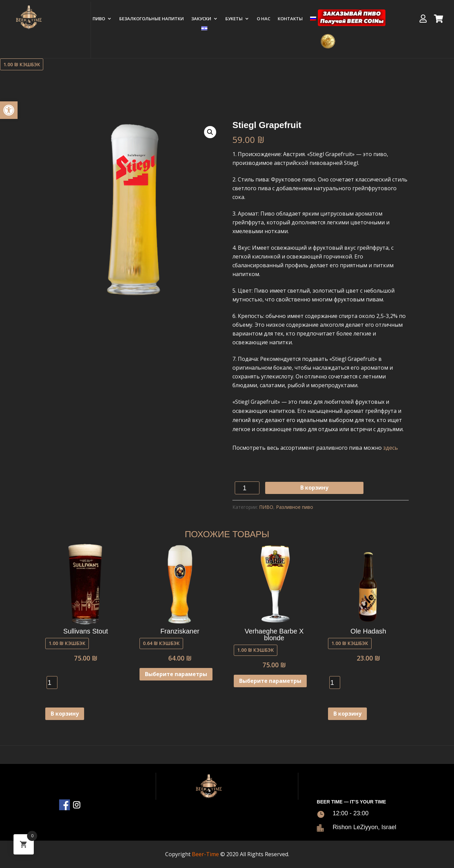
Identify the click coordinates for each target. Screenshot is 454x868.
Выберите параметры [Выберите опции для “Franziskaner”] (176, 674)
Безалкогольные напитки (152, 19)
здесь (390, 448)
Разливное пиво (295, 507)
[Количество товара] (247, 488)
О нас (263, 19)
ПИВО (99, 19)
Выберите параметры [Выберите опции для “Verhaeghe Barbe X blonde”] (270, 681)
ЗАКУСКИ (201, 19)
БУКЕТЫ (234, 19)
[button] (9, 110)
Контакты (290, 19)
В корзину (314, 488)
